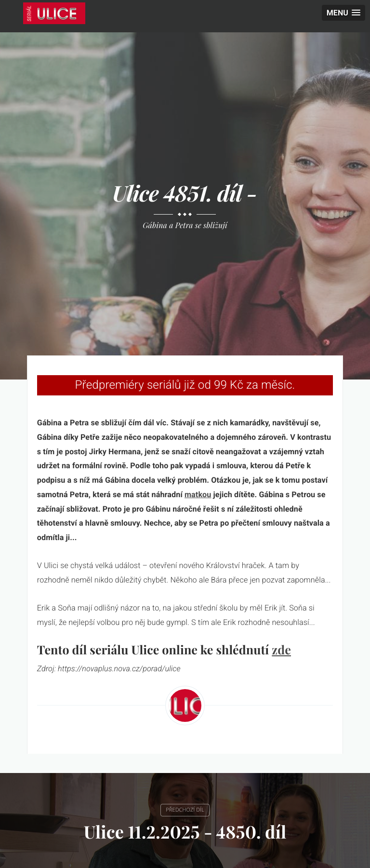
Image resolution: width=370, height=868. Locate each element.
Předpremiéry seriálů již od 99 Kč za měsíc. (185, 385)
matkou (198, 495)
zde (281, 650)
